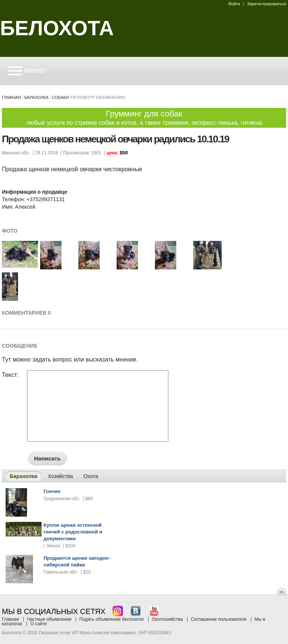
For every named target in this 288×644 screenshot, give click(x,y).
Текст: (10, 375)
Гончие (52, 491)
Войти (234, 4)
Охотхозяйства (167, 619)
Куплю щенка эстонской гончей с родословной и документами (73, 532)
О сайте (39, 624)
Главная (11, 97)
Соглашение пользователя (219, 619)
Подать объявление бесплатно (112, 619)
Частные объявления (49, 619)
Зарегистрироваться (267, 4)
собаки (60, 97)
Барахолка (37, 97)
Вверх (282, 591)
